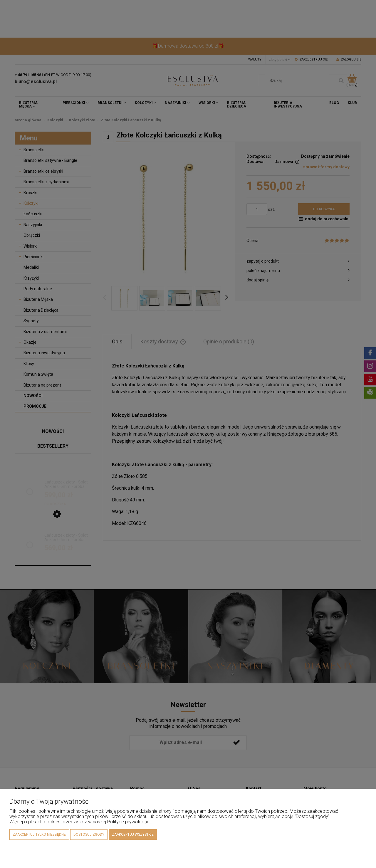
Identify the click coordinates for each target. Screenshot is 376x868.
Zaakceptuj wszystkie (133, 835)
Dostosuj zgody (89, 835)
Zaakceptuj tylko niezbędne (39, 835)
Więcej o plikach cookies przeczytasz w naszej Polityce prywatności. (80, 822)
